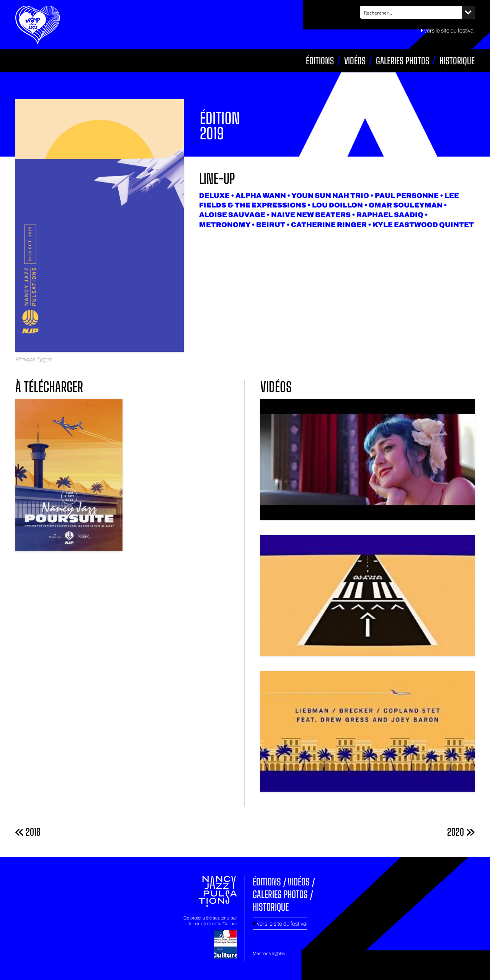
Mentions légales (269, 954)
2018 (28, 832)
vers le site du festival (447, 31)
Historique (457, 61)
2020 (461, 832)
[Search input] (411, 12)
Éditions (320, 61)
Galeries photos (403, 61)
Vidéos (355, 61)
